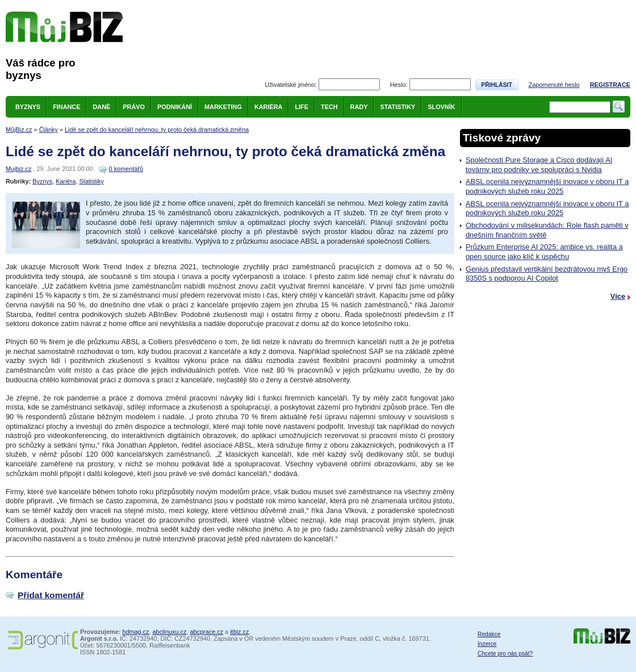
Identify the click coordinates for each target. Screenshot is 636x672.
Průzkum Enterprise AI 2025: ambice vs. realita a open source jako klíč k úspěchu (544, 252)
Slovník (441, 107)
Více (618, 296)
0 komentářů (126, 169)
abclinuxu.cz (170, 632)
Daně (101, 107)
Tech (329, 107)
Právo (134, 107)
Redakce (489, 634)
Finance (66, 107)
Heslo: (399, 85)
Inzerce (487, 644)
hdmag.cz (135, 632)
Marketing (223, 107)
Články (49, 130)
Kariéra (269, 107)
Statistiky (397, 107)
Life (302, 107)
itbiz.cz (239, 632)
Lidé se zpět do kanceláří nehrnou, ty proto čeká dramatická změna (157, 130)
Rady (359, 107)
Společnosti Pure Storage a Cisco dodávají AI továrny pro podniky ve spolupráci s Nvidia (539, 165)
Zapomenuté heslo (554, 85)
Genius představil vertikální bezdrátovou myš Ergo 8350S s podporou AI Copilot (547, 274)
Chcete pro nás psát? (505, 654)
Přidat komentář (51, 595)
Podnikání (175, 107)
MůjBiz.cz (19, 130)
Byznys (28, 107)
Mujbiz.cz (18, 169)
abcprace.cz (206, 632)
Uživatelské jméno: (290, 85)
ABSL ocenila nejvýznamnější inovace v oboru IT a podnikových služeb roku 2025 (547, 186)
